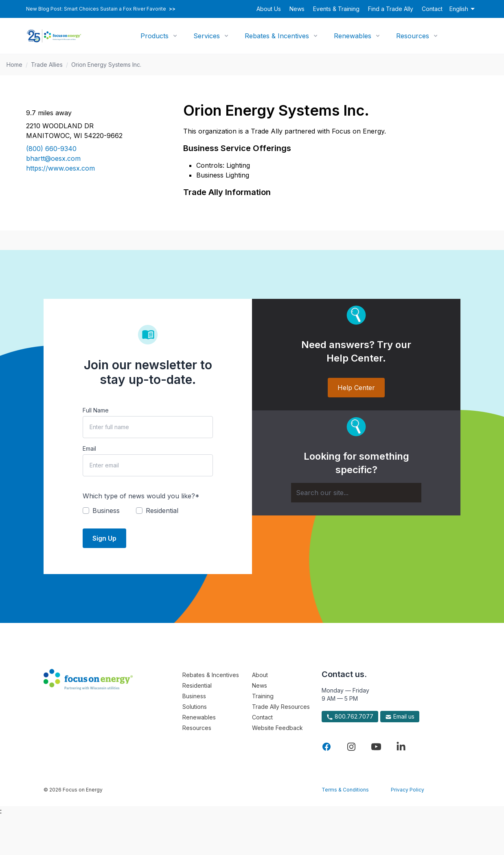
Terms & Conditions (345, 790)
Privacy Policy (408, 790)
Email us (400, 717)
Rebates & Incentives (277, 36)
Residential (197, 685)
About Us (269, 9)
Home (14, 65)
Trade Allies (47, 65)
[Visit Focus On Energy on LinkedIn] (401, 747)
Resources (413, 36)
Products (154, 36)
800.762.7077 (350, 717)
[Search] (356, 493)
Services (207, 36)
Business (194, 696)
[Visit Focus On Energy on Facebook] (327, 747)
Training (263, 696)
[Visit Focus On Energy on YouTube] (376, 747)
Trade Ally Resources (281, 707)
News (297, 9)
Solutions (195, 707)
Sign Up (104, 538)
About (260, 675)
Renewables (353, 36)
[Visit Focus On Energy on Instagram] (351, 747)
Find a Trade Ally (391, 9)
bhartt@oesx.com (53, 158)
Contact (432, 9)
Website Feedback (277, 728)
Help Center (356, 388)
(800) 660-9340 (51, 149)
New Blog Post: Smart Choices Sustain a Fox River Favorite (101, 9)
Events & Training (336, 9)
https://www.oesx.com (60, 168)
